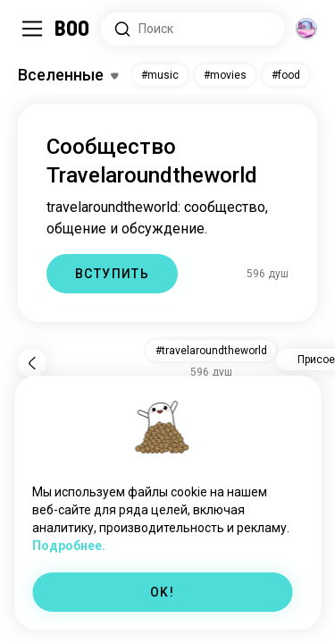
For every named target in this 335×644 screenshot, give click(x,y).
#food (286, 75)
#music (160, 75)
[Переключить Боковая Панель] (32, 29)
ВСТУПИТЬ (112, 274)
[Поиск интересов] (193, 29)
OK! (162, 592)
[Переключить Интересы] (68, 75)
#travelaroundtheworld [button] (211, 351)
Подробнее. (69, 546)
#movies (225, 75)
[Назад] (32, 363)
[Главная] (73, 29)
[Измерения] (306, 29)
